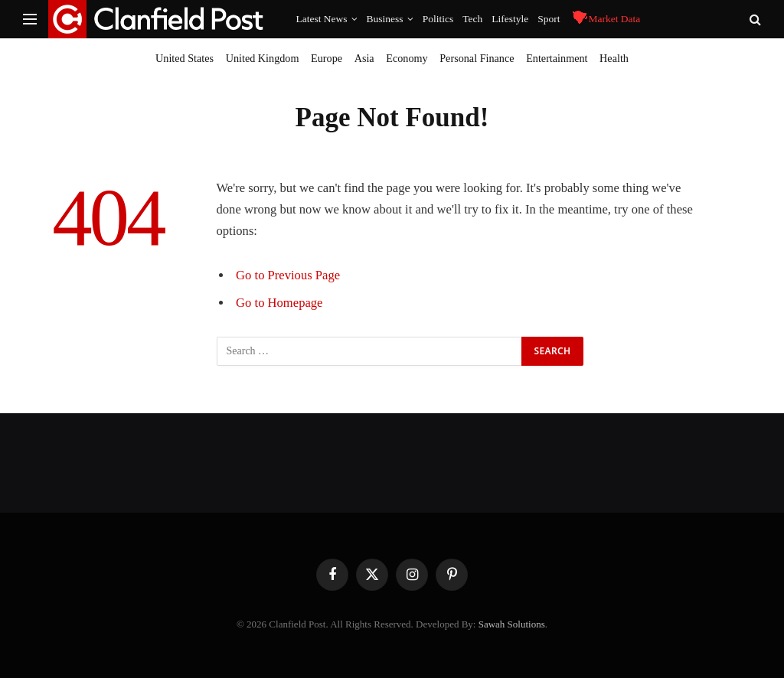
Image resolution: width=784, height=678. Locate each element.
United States (185, 58)
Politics (438, 19)
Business (385, 19)
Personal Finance (477, 58)
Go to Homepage (279, 303)
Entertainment (557, 58)
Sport (549, 19)
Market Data (604, 20)
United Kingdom (263, 58)
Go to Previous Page (288, 275)
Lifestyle (510, 19)
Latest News (322, 19)
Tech (472, 19)
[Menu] (30, 20)
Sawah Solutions (512, 624)
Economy (407, 58)
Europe (327, 58)
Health (614, 58)
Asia (364, 58)
